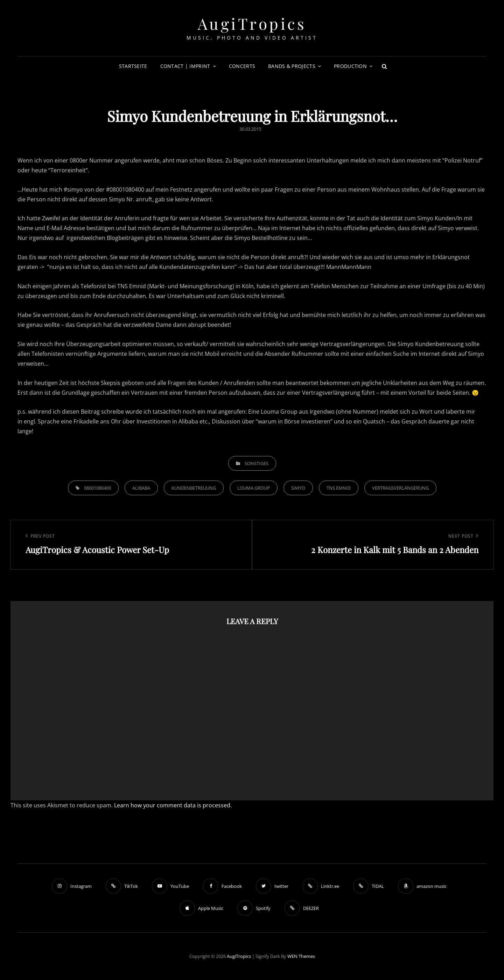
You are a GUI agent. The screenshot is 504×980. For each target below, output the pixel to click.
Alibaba (141, 488)
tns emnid (339, 488)
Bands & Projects (292, 66)
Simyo (298, 488)
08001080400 (97, 488)
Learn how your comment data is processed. (173, 805)
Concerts (242, 66)
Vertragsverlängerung (400, 488)
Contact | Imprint (185, 66)
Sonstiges (257, 463)
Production (350, 66)
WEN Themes (301, 956)
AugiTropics (252, 23)
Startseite (133, 66)
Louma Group (254, 488)
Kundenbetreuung (194, 488)
